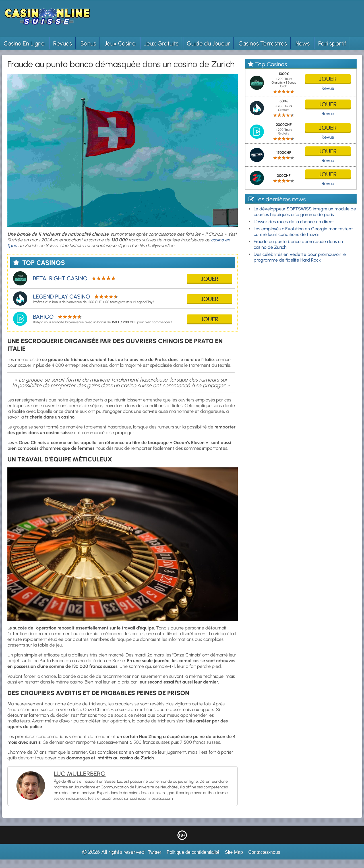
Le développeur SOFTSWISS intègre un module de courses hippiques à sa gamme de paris (305, 212)
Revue (328, 88)
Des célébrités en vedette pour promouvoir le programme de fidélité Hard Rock (300, 257)
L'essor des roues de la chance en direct (294, 222)
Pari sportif (332, 43)
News (303, 43)
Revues (63, 43)
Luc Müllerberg (80, 774)
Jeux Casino (120, 43)
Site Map (234, 852)
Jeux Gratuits (161, 43)
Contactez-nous (264, 852)
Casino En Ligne (24, 43)
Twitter (155, 852)
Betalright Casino (60, 278)
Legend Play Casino (61, 297)
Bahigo (43, 317)
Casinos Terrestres (263, 43)
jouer (210, 279)
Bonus (88, 43)
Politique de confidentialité (193, 852)
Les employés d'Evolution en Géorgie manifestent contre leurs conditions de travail (303, 232)
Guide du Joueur (208, 43)
